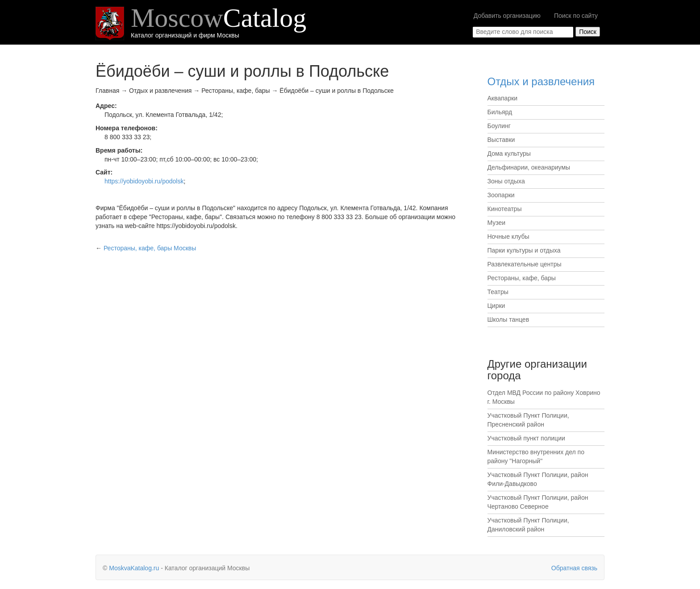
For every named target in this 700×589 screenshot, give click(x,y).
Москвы (150, 248)
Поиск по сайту (576, 16)
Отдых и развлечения (541, 81)
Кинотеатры (505, 209)
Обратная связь (574, 568)
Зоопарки (501, 195)
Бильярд (500, 112)
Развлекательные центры (525, 264)
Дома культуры (509, 153)
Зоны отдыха (506, 181)
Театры (498, 292)
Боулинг (499, 126)
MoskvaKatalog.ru (134, 568)
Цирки (496, 306)
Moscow (219, 18)
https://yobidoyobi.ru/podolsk (144, 181)
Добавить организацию (507, 16)
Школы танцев (508, 319)
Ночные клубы (508, 236)
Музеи (497, 223)
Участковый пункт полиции (526, 438)
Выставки (501, 140)
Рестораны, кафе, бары (522, 278)
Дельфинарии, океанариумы (529, 167)
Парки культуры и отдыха (524, 250)
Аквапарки (503, 98)
